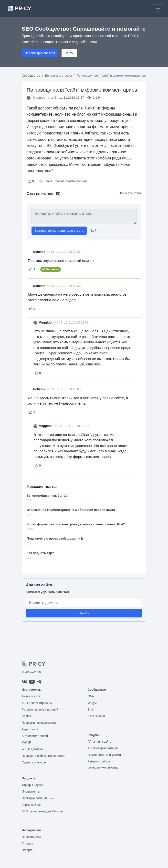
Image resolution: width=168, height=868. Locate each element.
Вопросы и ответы (58, 76)
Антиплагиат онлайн (36, 736)
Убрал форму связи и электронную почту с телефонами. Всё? (76, 524)
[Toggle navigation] (158, 9)
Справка (27, 844)
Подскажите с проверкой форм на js (55, 538)
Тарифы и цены (32, 785)
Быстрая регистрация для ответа (59, 231)
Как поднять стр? (40, 553)
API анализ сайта (100, 742)
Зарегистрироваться (40, 53)
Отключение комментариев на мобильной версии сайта (71, 510)
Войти (69, 53)
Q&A (91, 696)
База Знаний (96, 716)
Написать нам (31, 837)
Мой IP (26, 743)
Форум (92, 703)
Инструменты (31, 792)
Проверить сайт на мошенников (43, 756)
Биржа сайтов (31, 805)
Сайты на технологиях (103, 768)
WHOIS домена (32, 749)
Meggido (39, 98)
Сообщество (31, 76)
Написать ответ (130, 193)
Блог (91, 710)
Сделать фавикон (34, 762)
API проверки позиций (103, 748)
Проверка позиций (38, 798)
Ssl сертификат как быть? (47, 496)
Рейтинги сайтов (99, 761)
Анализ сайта (39, 585)
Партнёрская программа (104, 755)
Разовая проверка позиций (40, 710)
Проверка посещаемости (39, 723)
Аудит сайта (30, 729)
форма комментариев (71, 181)
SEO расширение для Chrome (42, 811)
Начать (84, 613)
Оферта (27, 850)
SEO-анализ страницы (37, 703)
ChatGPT (28, 716)
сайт (49, 181)
